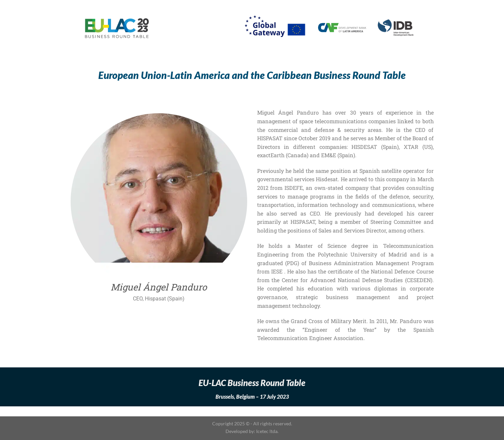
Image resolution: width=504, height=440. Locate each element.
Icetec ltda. (267, 431)
